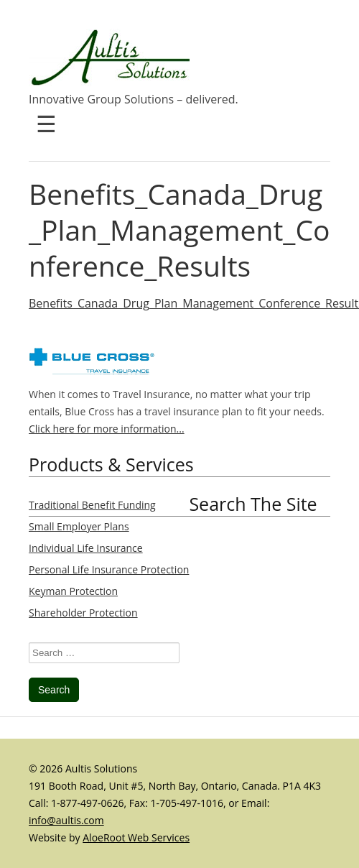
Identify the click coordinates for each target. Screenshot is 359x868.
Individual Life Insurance (86, 548)
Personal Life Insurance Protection (109, 569)
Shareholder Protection (83, 613)
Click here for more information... (107, 429)
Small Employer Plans (79, 526)
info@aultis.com (66, 820)
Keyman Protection (73, 591)
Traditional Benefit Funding (92, 505)
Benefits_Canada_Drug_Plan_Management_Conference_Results (179, 230)
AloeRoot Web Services (136, 837)
